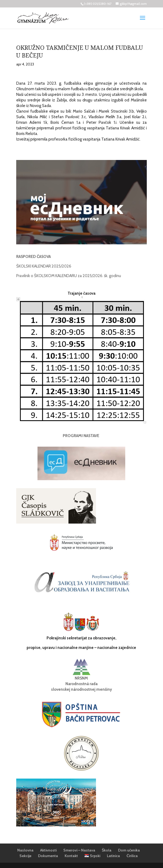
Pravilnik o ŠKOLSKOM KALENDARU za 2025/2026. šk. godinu (69, 276)
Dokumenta (48, 856)
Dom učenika (129, 850)
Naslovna (25, 850)
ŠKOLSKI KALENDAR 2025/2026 (44, 266)
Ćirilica (132, 856)
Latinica (113, 856)
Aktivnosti (48, 850)
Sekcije (25, 856)
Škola (107, 850)
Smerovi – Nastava (79, 850)
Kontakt (71, 856)
